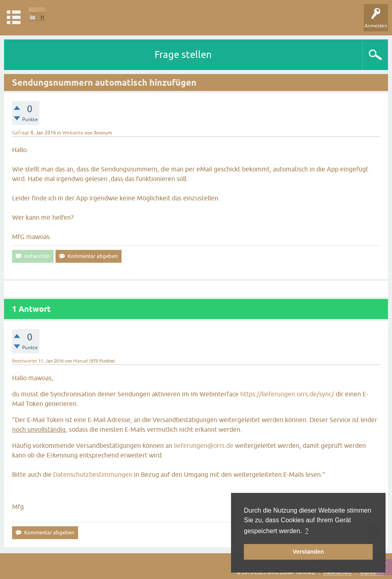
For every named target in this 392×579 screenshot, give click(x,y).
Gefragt (21, 133)
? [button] (307, 531)
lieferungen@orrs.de (204, 445)
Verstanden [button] (308, 552)
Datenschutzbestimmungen (93, 474)
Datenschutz (338, 573)
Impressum (372, 573)
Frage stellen (183, 55)
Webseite (73, 133)
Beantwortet (25, 361)
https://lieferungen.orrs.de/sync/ (287, 394)
